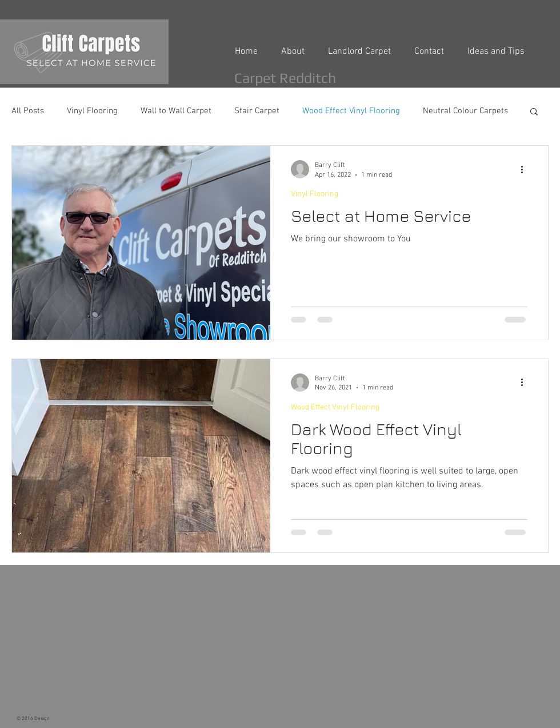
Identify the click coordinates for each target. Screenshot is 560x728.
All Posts (28, 111)
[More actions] (526, 169)
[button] (534, 112)
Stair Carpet (257, 111)
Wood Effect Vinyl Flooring (351, 111)
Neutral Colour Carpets (465, 111)
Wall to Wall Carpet (176, 111)
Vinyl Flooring (92, 111)
